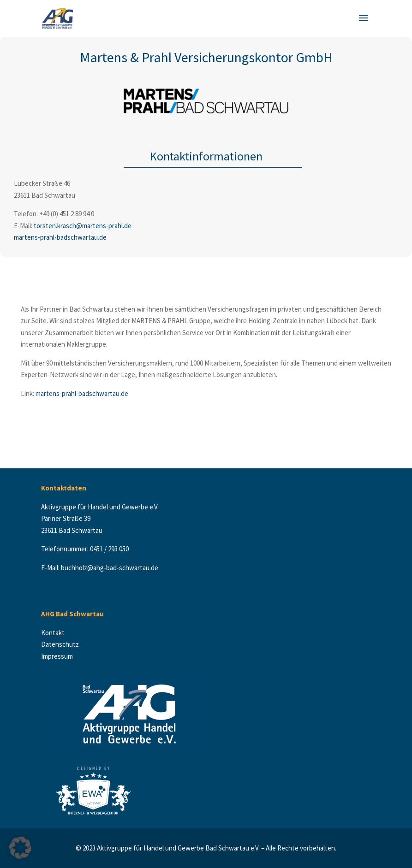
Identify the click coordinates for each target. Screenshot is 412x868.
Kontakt (55, 633)
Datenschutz (61, 644)
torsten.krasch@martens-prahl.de (83, 226)
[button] (20, 848)
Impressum (57, 656)
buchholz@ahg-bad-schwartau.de (110, 568)
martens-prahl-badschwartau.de (60, 237)
